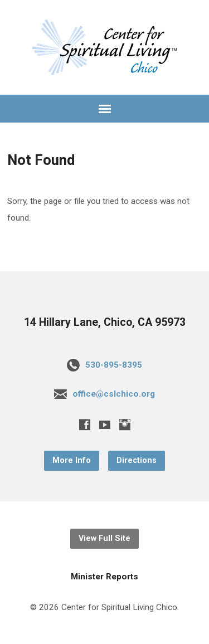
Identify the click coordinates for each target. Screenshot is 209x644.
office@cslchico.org (114, 394)
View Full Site (104, 538)
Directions (137, 460)
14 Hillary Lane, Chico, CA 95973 (105, 322)
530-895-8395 (114, 365)
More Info (72, 460)
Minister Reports (104, 577)
